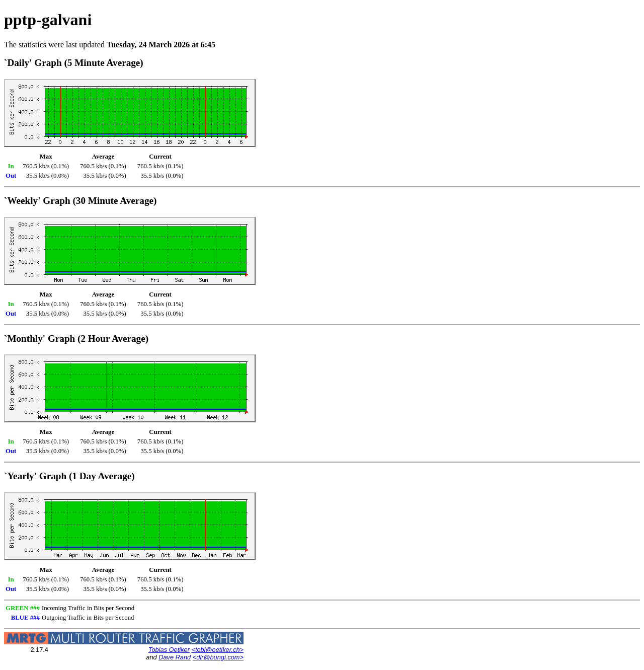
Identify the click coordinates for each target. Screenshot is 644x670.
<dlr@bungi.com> (218, 657)
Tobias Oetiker (169, 650)
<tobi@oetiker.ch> (217, 650)
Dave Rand (175, 657)
